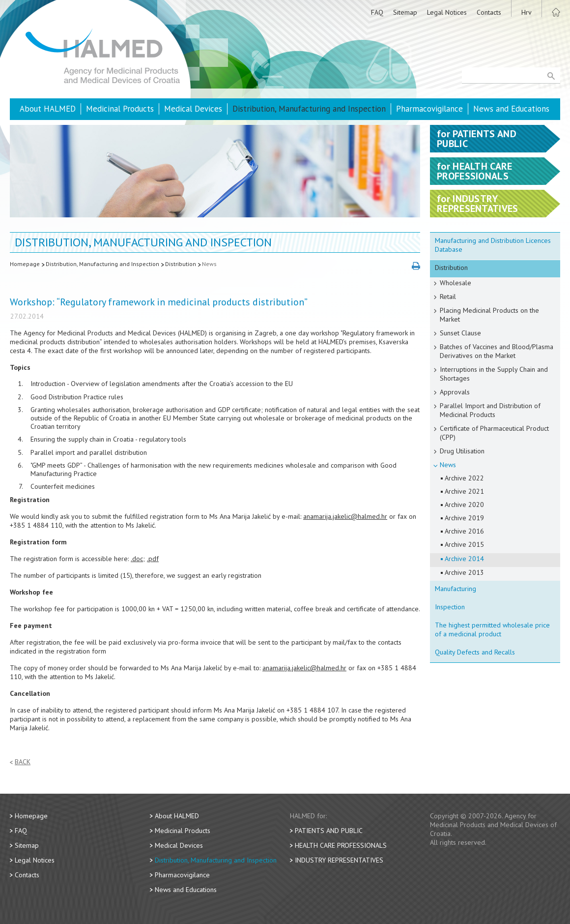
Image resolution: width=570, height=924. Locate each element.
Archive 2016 (464, 531)
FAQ (377, 12)
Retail (448, 297)
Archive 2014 (464, 559)
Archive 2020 (464, 505)
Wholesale (456, 283)
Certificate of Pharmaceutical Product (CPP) (494, 433)
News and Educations (511, 109)
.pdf (153, 559)
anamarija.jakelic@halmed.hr (345, 516)
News (209, 264)
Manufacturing (456, 589)
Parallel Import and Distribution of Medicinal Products (490, 410)
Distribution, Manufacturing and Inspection (309, 109)
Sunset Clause (460, 333)
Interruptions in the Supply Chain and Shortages (494, 374)
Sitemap (405, 12)
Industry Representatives (339, 860)
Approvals (455, 392)
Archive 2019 (464, 518)
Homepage (25, 264)
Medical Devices (193, 109)
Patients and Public (329, 831)
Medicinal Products (120, 109)
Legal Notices (447, 12)
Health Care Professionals (341, 845)
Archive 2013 (464, 572)
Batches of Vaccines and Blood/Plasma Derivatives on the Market (497, 351)
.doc (137, 559)
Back (23, 762)
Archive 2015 (464, 544)
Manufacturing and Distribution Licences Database (493, 245)
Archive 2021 (464, 491)
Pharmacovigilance (429, 109)
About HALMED (48, 109)
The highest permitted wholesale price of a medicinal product (492, 629)
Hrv (527, 12)
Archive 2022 (464, 478)
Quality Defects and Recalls (475, 652)
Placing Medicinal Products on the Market (489, 315)
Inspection (450, 607)
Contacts (489, 12)
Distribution (181, 264)
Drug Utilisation (462, 451)
